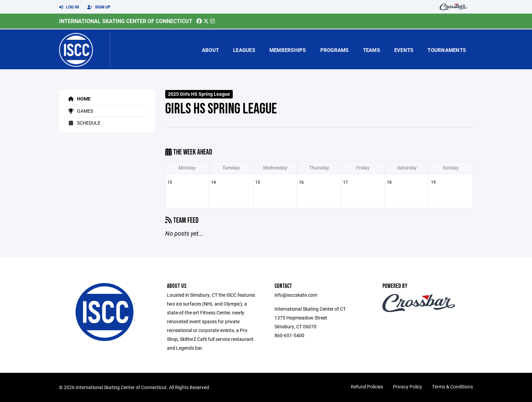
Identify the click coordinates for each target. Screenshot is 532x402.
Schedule (83, 123)
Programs (335, 50)
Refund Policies (367, 387)
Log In (69, 7)
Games (79, 111)
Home (78, 99)
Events (404, 50)
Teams (372, 50)
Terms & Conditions (452, 387)
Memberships (288, 50)
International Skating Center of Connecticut (126, 21)
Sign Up (99, 7)
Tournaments (447, 50)
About (210, 50)
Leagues (244, 50)
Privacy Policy (407, 387)
